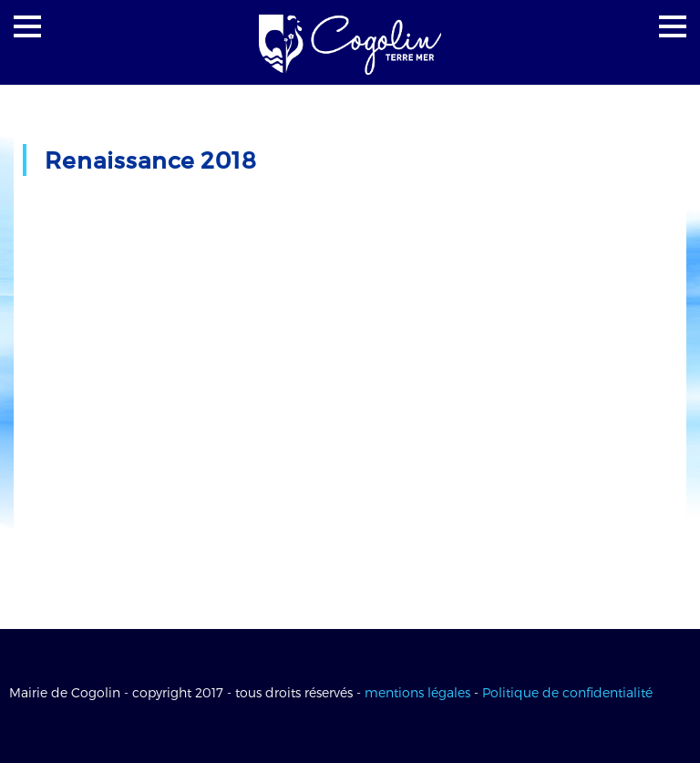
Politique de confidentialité (567, 692)
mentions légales (417, 692)
